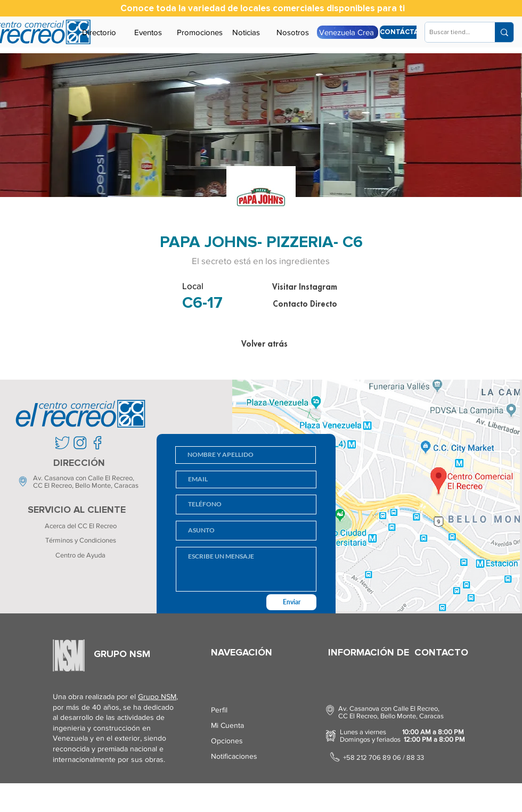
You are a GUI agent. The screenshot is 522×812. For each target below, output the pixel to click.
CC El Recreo (52, 485)
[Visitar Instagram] (305, 287)
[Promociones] (199, 32)
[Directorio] (99, 32)
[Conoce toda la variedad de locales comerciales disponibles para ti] (263, 9)
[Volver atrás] (264, 344)
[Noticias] (246, 32)
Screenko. (114, 798)
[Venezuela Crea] (348, 32)
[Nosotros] (293, 32)
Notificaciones (234, 756)
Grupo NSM (157, 696)
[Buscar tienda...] (451, 32)
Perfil (219, 710)
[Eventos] (148, 32)
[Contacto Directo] (305, 304)
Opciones (227, 741)
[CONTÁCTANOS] (407, 32)
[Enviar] (291, 602)
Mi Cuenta (227, 725)
